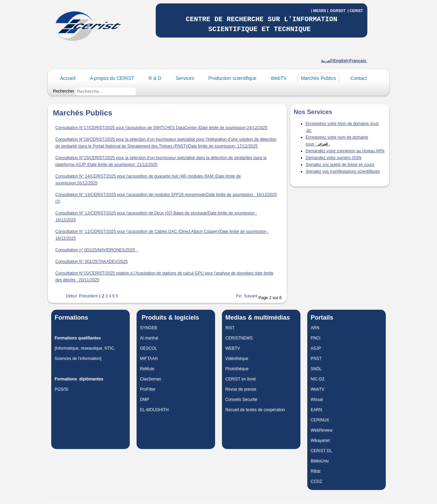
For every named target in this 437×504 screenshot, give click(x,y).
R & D (155, 78)
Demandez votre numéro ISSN (333, 158)
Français (358, 61)
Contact (358, 78)
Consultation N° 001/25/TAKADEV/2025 (91, 262)
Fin (239, 296)
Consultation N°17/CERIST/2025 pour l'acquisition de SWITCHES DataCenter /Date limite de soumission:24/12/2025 (161, 128)
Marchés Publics (318, 78)
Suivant (251, 296)
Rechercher (64, 91)
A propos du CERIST (112, 78)
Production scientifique (232, 78)
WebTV (279, 78)
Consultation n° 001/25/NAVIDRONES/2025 (97, 250)
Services (185, 78)
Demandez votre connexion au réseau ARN (345, 151)
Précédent (88, 296)
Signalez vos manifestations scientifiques (343, 171)
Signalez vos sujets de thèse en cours (340, 165)
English (341, 61)
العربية (327, 61)
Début (71, 296)
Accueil (68, 78)
